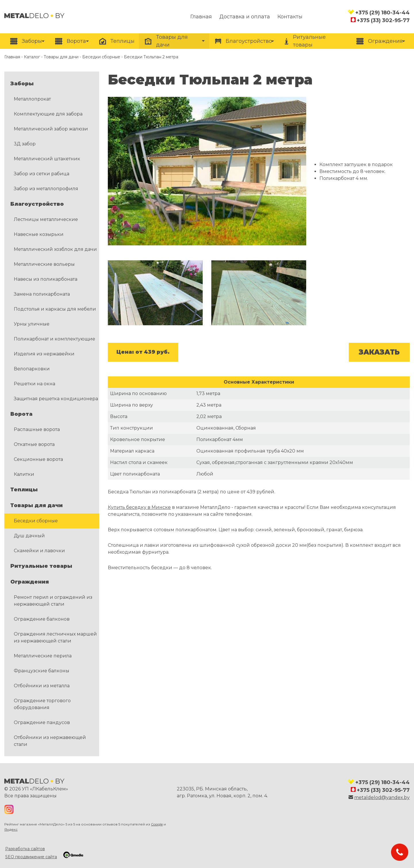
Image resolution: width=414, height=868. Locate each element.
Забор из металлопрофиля (46, 189)
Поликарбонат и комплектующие (54, 339)
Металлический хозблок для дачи (55, 249)
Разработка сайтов (25, 849)
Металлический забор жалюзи (51, 129)
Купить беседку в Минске (139, 507)
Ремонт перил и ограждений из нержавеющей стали (53, 601)
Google (157, 824)
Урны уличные (32, 324)
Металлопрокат (32, 99)
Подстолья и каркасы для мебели (55, 309)
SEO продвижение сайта (31, 857)
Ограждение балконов (42, 619)
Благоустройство (37, 204)
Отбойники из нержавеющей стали (50, 741)
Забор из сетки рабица (42, 174)
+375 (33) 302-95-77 (383, 20)
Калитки (24, 474)
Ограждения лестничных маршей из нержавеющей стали (55, 637)
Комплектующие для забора (48, 114)
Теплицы (24, 490)
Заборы (22, 84)
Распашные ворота (37, 429)
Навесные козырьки (39, 234)
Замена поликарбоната (42, 294)
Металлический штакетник (47, 159)
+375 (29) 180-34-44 (383, 13)
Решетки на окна (34, 384)
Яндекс (11, 829)
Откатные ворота (34, 444)
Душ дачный (29, 536)
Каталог (32, 57)
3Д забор (25, 144)
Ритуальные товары (41, 566)
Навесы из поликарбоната (46, 279)
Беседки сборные (101, 57)
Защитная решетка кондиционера (56, 399)
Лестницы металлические (46, 219)
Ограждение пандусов (42, 722)
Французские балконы (42, 671)
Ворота (21, 414)
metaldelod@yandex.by (382, 797)
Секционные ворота (38, 459)
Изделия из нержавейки (44, 354)
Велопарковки (32, 369)
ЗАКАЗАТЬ (379, 352)
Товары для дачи (61, 57)
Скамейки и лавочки (39, 551)
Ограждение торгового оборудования (42, 704)
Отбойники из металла (42, 686)
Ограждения (30, 582)
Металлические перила (43, 656)
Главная (12, 57)
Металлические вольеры (44, 264)
